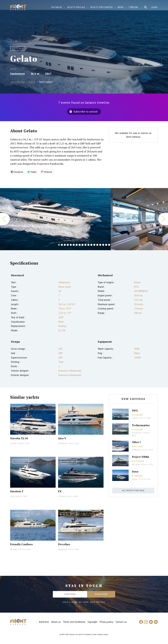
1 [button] (59, 245)
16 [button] (103, 245)
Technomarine (141, 425)
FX (60, 491)
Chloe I (136, 442)
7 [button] (77, 245)
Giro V (62, 438)
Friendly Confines (21, 544)
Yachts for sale (76, 7)
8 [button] (80, 245)
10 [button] (85, 245)
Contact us (121, 622)
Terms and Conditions (74, 622)
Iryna (135, 471)
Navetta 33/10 (19, 438)
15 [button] (100, 245)
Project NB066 (140, 457)
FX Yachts (62, 496)
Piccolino (64, 544)
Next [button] (163, 219)
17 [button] (106, 245)
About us (56, 622)
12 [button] (91, 245)
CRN (12, 496)
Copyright (93, 622)
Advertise (44, 622)
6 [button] (74, 245)
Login (154, 7)
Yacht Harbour (18, 8)
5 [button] (71, 245)
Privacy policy (107, 622)
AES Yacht (136, 464)
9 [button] (83, 245)
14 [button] (97, 245)
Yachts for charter (102, 7)
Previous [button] (5, 219)
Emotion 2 (17, 491)
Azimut (135, 418)
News (121, 7)
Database (57, 7)
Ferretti (13, 443)
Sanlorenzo (17, 74)
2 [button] (62, 245)
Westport (14, 549)
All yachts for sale (133, 490)
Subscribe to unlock (85, 111)
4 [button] (68, 245)
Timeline (133, 7)
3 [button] (65, 245)
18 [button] (109, 245)
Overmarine (137, 433)
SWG (135, 410)
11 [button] (88, 245)
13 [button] (94, 245)
